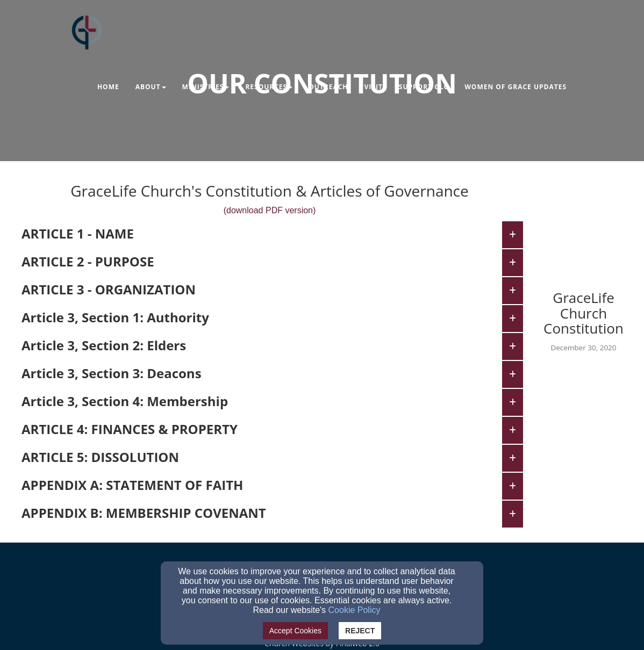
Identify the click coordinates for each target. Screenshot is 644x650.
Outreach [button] (328, 87)
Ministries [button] (206, 87)
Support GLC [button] (424, 87)
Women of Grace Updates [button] (516, 87)
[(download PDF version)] (270, 207)
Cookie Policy (355, 610)
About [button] (151, 87)
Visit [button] (374, 87)
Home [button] (108, 87)
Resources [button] (269, 87)
